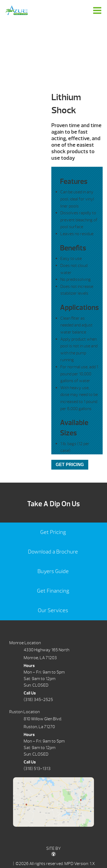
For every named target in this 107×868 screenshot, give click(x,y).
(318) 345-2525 (38, 700)
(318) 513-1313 (37, 769)
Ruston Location (24, 712)
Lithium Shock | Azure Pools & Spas (17, 10)
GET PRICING (70, 465)
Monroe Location (25, 643)
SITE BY (53, 851)
